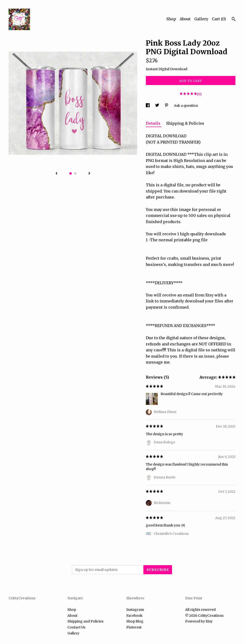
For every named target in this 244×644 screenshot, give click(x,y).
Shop (171, 19)
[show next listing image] (89, 174)
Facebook (134, 616)
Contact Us (76, 627)
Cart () (219, 19)
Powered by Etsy (199, 621)
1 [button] (71, 173)
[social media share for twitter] (158, 106)
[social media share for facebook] (148, 106)
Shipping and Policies (85, 621)
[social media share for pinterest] (167, 106)
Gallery (201, 19)
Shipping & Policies (185, 123)
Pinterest (134, 627)
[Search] (234, 20)
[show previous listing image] (56, 174)
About (185, 19)
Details (154, 123)
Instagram (135, 610)
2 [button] (75, 173)
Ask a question (186, 106)
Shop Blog (135, 621)
